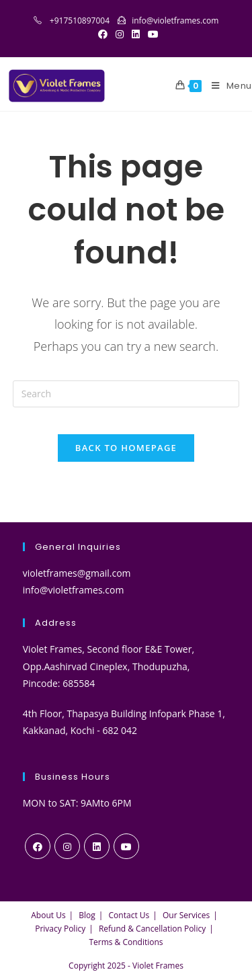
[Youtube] (126, 846)
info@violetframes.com (175, 21)
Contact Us (129, 915)
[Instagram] (67, 846)
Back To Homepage (126, 448)
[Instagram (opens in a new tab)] (120, 34)
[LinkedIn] (97, 846)
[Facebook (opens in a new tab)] (103, 34)
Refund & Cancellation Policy (152, 929)
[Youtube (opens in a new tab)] (151, 34)
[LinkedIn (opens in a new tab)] (136, 34)
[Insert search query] (126, 394)
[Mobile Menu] (227, 86)
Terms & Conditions (126, 942)
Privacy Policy (60, 929)
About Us (48, 915)
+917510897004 (80, 21)
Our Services (186, 915)
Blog (87, 915)
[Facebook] (38, 846)
